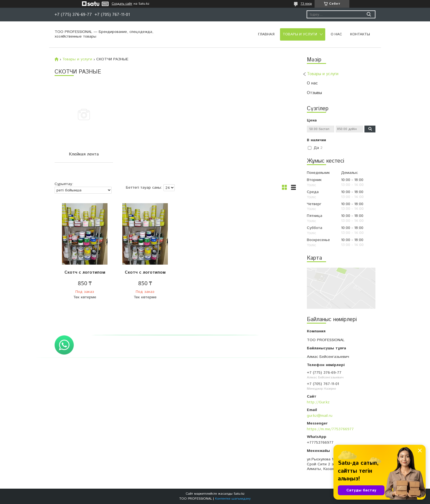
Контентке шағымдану (233, 499)
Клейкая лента (84, 154)
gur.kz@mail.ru (320, 416)
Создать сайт (122, 4)
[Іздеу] (369, 14)
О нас (336, 34)
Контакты (360, 34)
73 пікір (306, 4)
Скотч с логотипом (85, 272)
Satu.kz (239, 494)
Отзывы (314, 93)
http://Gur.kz (318, 402)
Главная (266, 34)
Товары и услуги (300, 34)
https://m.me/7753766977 (330, 429)
